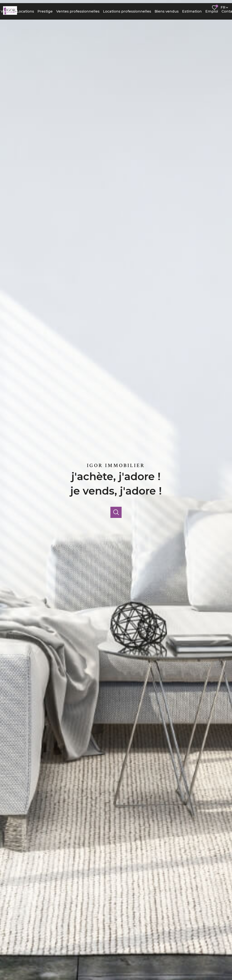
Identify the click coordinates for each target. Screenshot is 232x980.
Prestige (45, 11)
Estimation (192, 11)
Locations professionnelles (127, 11)
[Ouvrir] (116, 512)
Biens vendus (167, 11)
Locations (25, 11)
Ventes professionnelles (78, 11)
